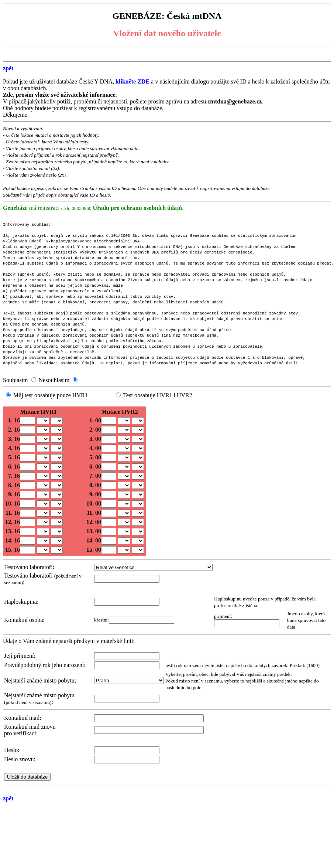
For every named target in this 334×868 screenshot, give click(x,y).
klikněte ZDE (133, 81)
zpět (8, 68)
